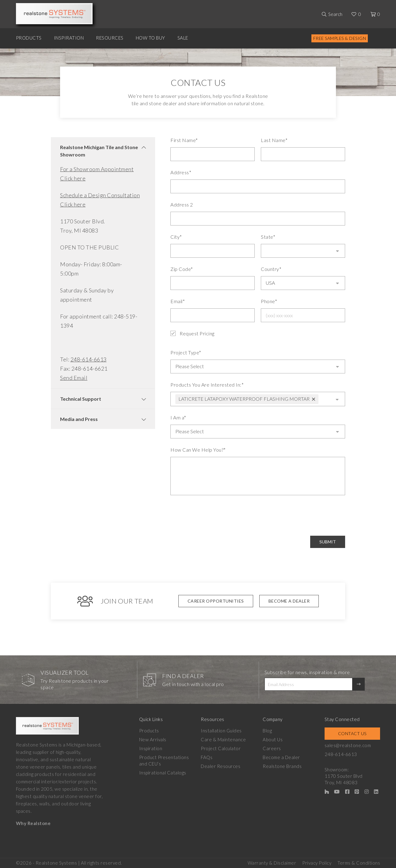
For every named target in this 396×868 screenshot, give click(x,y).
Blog (267, 730)
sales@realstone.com (348, 745)
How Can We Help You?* (198, 449)
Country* (271, 269)
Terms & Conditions (359, 862)
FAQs (207, 757)
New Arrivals (153, 739)
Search (335, 14)
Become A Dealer (289, 600)
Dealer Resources (221, 766)
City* (176, 237)
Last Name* (274, 140)
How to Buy (150, 38)
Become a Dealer (281, 757)
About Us (273, 739)
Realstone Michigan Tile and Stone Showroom (99, 151)
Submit (328, 541)
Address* (181, 172)
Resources (110, 38)
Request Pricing (192, 334)
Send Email (74, 378)
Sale (183, 38)
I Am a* (178, 417)
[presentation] (217, 515)
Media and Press (79, 419)
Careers (272, 748)
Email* (178, 301)
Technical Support (81, 399)
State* (268, 237)
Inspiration (69, 38)
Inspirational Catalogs (163, 772)
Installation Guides (221, 730)
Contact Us (352, 733)
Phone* (269, 301)
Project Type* (186, 352)
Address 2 (182, 204)
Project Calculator (221, 748)
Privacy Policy (317, 862)
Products (29, 38)
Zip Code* (182, 269)
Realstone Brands (282, 766)
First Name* (184, 140)
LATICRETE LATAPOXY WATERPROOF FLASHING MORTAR (244, 398)
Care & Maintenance (223, 739)
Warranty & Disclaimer (272, 862)
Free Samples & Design (340, 38)
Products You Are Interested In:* (207, 384)
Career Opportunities (216, 600)
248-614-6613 (89, 359)
